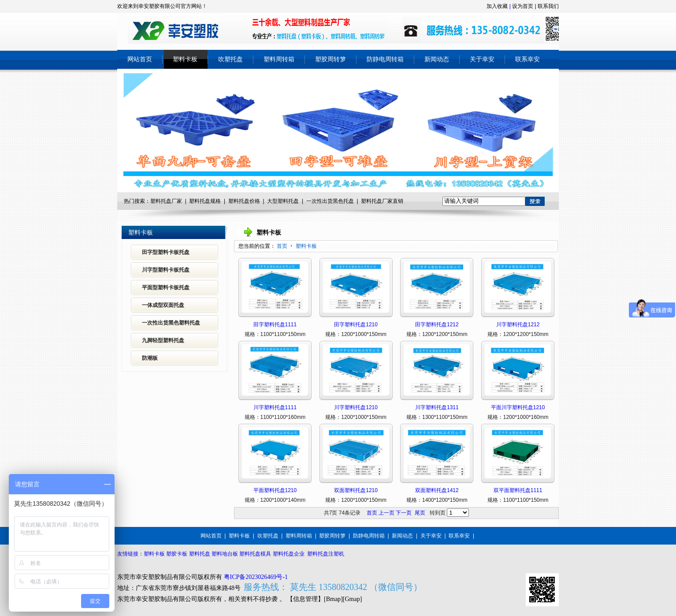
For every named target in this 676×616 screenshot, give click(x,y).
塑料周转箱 (299, 536)
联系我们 (548, 6)
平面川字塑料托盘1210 (518, 407)
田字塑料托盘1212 (437, 325)
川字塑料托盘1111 (275, 407)
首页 (282, 246)
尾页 (420, 513)
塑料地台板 (225, 554)
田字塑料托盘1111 (275, 325)
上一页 (386, 513)
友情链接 (128, 554)
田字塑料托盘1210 (356, 325)
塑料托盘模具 (255, 554)
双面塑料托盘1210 (356, 490)
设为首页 (523, 6)
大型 (272, 201)
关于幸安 (431, 536)
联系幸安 (459, 536)
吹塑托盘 (268, 536)
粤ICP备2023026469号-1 (256, 577)
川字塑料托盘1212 (518, 325)
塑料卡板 (306, 246)
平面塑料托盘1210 (275, 490)
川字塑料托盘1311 (437, 407)
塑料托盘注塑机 (326, 554)
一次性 (314, 201)
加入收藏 (497, 6)
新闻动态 (402, 536)
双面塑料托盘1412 (437, 490)
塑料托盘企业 (289, 554)
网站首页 (211, 536)
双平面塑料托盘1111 (518, 490)
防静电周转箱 (369, 536)
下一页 (404, 513)
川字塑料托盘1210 (356, 407)
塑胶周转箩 (332, 536)
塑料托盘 (239, 201)
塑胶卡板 (177, 554)
